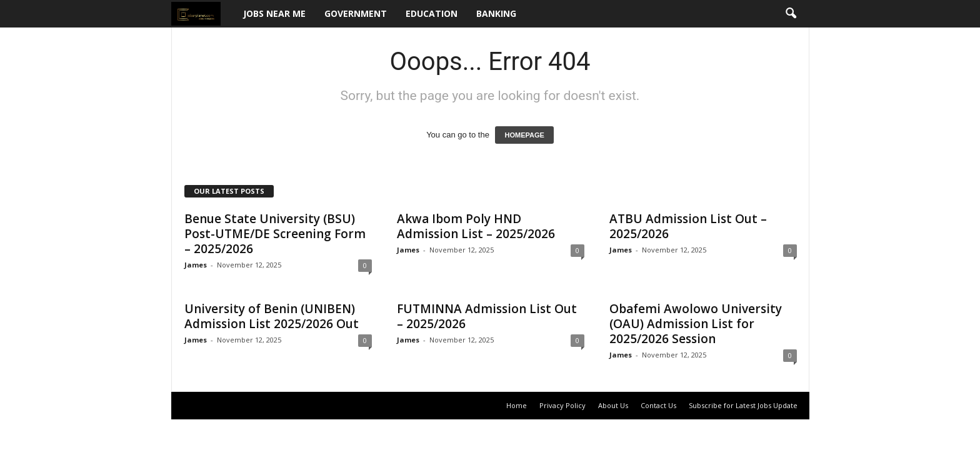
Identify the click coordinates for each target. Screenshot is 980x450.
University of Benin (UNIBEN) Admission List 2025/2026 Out (272, 316)
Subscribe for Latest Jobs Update (743, 405)
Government (356, 13)
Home (517, 405)
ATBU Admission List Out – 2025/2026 (688, 226)
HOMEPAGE (524, 135)
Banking (496, 13)
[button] (791, 14)
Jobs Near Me (274, 13)
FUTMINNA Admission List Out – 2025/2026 (487, 316)
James (196, 265)
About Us (613, 405)
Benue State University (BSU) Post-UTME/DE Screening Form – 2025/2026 (275, 234)
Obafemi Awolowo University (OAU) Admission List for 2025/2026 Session (696, 324)
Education (432, 13)
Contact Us (658, 405)
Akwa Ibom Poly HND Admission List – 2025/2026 (476, 226)
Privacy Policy (562, 405)
